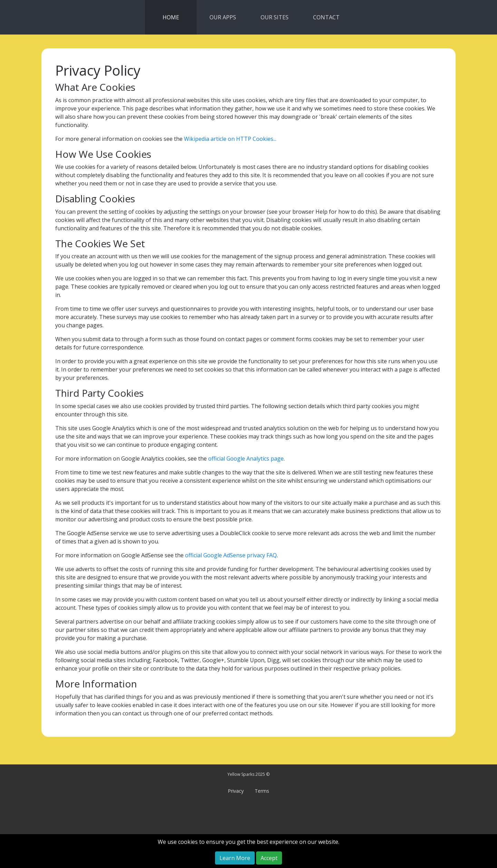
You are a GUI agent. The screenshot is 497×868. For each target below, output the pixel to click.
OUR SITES (275, 17)
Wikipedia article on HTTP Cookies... (230, 139)
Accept (269, 858)
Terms (262, 791)
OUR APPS (223, 17)
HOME (171, 17)
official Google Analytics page (246, 459)
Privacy (236, 791)
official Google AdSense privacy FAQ (231, 555)
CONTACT (326, 17)
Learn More (235, 858)
